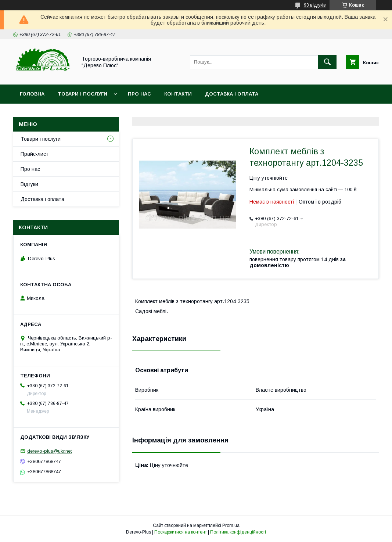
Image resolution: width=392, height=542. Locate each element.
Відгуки (29, 184)
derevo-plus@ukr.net (49, 451)
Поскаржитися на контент (181, 532)
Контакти (178, 94)
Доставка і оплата (232, 94)
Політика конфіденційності (238, 532)
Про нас (139, 94)
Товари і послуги (82, 94)
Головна (32, 94)
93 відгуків (315, 5)
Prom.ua (231, 525)
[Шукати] (327, 62)
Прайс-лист (35, 154)
